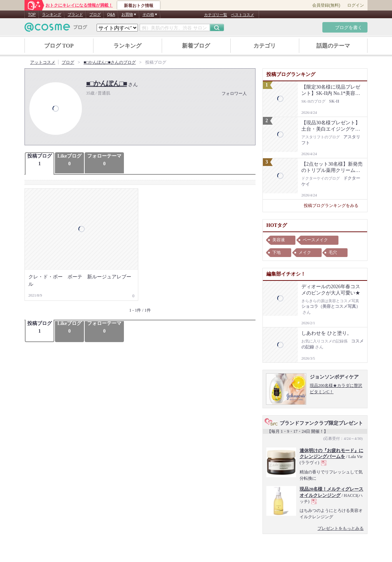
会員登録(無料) (326, 5)
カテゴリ (265, 46)
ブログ (95, 14)
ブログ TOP (59, 46)
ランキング (52, 14)
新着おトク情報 (139, 6)
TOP (32, 14)
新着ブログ (196, 46)
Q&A (111, 14)
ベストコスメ (243, 15)
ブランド (75, 14)
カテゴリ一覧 (216, 15)
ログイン (356, 5)
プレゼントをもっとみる (341, 528)
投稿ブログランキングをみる (334, 206)
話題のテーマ (333, 46)
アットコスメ (43, 62)
